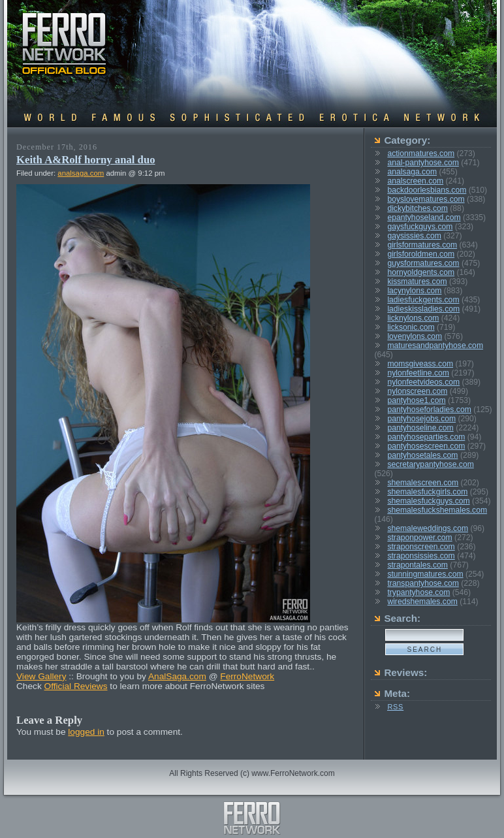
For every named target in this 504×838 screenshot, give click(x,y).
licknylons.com (413, 318)
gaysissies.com (414, 236)
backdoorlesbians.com (427, 190)
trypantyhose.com (418, 592)
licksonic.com (411, 327)
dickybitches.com (417, 208)
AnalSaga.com (177, 676)
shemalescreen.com (423, 483)
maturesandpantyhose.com (435, 346)
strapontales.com (417, 565)
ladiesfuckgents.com (423, 300)
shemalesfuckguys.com (428, 501)
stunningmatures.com (425, 574)
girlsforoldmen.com (421, 254)
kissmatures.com (417, 282)
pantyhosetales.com (422, 455)
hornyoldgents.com (421, 272)
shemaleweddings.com (428, 528)
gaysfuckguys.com (420, 227)
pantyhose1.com (416, 400)
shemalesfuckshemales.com (437, 510)
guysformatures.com (423, 263)
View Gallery (41, 676)
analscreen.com (415, 181)
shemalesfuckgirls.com (427, 492)
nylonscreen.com (417, 391)
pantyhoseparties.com (426, 437)
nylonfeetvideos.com (423, 382)
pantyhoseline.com (420, 428)
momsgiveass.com (420, 364)
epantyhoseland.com (424, 218)
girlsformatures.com (422, 245)
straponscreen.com (421, 547)
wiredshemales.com (422, 602)
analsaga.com (81, 173)
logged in (86, 732)
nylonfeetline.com (418, 373)
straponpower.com (419, 538)
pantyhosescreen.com (426, 446)
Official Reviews (76, 686)
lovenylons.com (415, 336)
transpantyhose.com (423, 583)
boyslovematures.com (426, 199)
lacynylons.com (414, 291)
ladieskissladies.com (423, 309)
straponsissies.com (421, 556)
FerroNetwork (247, 676)
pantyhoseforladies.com (429, 410)
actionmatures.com (421, 153)
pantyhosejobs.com (421, 419)
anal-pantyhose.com (423, 163)
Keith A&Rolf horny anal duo (86, 160)
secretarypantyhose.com (430, 464)
